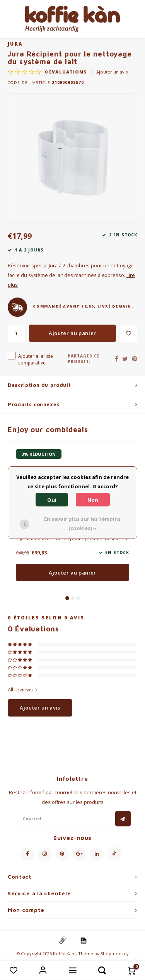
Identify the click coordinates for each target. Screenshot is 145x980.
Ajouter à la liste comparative (36, 359)
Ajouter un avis (112, 72)
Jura (15, 44)
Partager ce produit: (84, 359)
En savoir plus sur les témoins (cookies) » (82, 523)
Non (93, 500)
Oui (52, 500)
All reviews (23, 689)
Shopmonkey (115, 953)
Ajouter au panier (72, 333)
